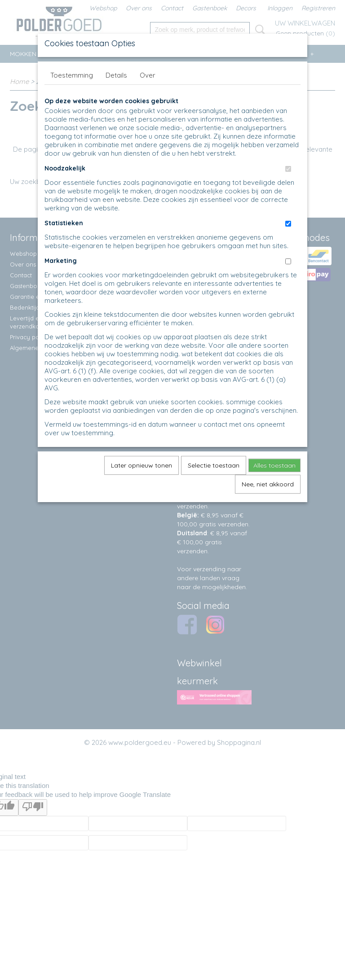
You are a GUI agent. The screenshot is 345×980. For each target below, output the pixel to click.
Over (148, 75)
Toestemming (72, 75)
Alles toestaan (274, 465)
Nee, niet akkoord (268, 484)
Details (116, 75)
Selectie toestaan (214, 465)
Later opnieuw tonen (142, 465)
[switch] (288, 169)
